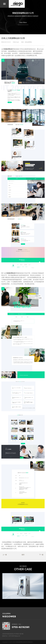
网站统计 (31, 642)
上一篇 (5, 555)
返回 (23, 555)
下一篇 (41, 555)
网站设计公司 (12, 546)
